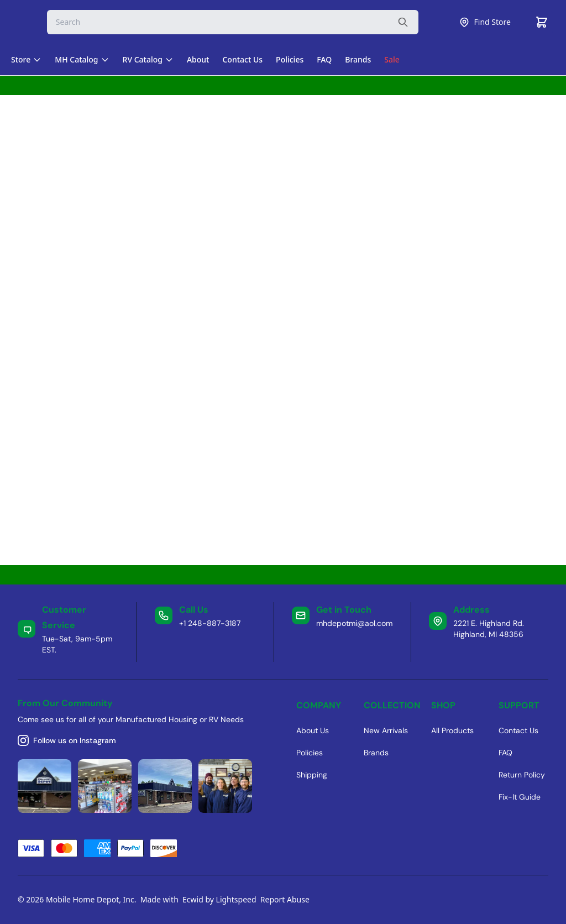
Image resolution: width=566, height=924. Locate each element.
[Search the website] (403, 22)
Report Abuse (285, 899)
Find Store (485, 22)
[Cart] (542, 22)
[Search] (233, 22)
